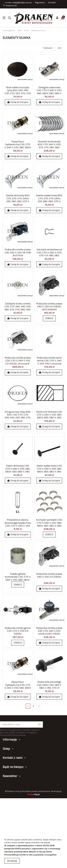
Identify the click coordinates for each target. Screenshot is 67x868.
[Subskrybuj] (39, 724)
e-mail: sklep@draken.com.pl (19, 3)
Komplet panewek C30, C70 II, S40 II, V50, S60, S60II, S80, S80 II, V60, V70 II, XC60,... (49, 524)
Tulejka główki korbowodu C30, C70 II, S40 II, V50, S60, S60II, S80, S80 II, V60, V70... (18, 578)
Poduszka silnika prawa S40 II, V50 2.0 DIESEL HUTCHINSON (49, 306)
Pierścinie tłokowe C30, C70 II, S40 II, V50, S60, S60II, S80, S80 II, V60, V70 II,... (49, 416)
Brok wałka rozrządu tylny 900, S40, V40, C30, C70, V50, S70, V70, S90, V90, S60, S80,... (18, 92)
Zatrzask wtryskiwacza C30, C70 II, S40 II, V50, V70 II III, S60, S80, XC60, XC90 (49, 254)
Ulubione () (10, 6)
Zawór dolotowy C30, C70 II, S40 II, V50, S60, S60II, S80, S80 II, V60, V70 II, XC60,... (18, 470)
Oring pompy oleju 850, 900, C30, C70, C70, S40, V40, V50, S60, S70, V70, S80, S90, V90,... (18, 416)
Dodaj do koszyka (18, 102)
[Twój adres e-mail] (18, 724)
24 (60, 48)
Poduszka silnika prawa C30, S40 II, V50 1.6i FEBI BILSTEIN (18, 252)
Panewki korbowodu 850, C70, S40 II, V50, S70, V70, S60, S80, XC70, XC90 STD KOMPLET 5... (49, 147)
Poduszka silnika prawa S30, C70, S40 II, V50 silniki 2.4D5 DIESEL (49, 631)
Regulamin (40, 3)
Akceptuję (12, 861)
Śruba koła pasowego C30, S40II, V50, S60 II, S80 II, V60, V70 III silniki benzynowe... (49, 686)
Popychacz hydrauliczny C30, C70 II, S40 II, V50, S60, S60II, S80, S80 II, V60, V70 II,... (18, 146)
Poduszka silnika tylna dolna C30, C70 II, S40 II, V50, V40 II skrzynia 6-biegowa (49, 362)
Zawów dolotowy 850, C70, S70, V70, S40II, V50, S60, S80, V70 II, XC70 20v (18, 200)
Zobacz (49, 318)
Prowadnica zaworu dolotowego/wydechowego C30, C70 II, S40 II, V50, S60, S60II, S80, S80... (20, 524)
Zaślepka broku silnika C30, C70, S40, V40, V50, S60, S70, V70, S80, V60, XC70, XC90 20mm (18, 308)
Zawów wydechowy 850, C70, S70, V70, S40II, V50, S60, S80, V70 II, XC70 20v (49, 200)
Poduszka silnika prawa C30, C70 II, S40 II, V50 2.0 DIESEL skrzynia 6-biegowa (18, 362)
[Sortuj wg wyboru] (49, 48)
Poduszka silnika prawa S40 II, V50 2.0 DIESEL (49, 575)
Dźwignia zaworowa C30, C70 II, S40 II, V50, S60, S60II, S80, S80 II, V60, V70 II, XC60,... (49, 92)
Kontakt (52, 3)
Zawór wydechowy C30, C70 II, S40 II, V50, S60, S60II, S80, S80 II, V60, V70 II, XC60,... (49, 470)
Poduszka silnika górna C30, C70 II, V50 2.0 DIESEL (18, 631)
